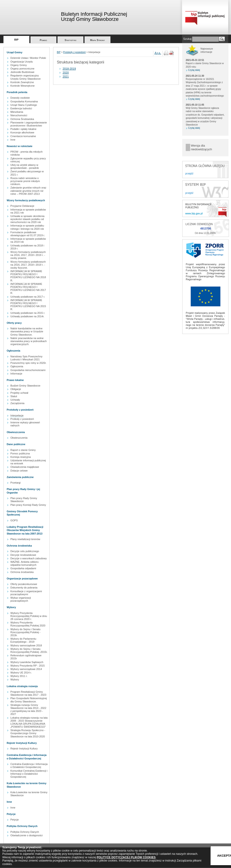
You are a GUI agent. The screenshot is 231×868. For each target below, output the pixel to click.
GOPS (14, 520)
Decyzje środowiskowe (23, 555)
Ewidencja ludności (21, 108)
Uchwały (15, 400)
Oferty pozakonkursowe (24, 584)
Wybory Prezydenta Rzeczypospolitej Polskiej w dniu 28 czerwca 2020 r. (29, 616)
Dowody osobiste (20, 98)
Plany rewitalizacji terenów (25, 539)
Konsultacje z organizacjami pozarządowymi (26, 593)
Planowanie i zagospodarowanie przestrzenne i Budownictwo (29, 124)
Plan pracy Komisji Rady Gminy (28, 505)
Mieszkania (17, 112)
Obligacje (16, 389)
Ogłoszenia (17, 366)
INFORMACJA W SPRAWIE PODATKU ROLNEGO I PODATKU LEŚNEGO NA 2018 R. (28, 276)
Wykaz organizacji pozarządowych (21, 599)
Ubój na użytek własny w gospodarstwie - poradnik (25, 166)
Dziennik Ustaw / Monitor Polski (28, 58)
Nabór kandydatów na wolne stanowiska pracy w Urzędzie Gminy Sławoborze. (27, 331)
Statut (14, 396)
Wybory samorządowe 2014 (26, 669)
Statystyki (71, 40)
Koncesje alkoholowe (22, 132)
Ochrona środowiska (22, 572)
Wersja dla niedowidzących (201, 147)
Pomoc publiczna (20, 453)
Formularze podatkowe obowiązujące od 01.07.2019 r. (28, 234)
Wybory (15, 679)
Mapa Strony (97, 40)
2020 (66, 73)
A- (160, 53)
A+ (157, 53)
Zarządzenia (17, 403)
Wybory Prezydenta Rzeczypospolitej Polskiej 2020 (28, 624)
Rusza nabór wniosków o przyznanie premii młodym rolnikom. (25, 181)
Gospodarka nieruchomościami (28, 370)
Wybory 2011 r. (19, 676)
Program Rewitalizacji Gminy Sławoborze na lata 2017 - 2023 (28, 693)
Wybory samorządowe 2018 (26, 645)
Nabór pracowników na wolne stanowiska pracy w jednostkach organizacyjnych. (29, 341)
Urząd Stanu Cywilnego (24, 105)
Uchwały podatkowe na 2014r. (27, 316)
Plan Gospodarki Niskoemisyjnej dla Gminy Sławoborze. (29, 700)
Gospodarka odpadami (23, 568)
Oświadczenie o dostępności (26, 835)
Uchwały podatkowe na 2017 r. (28, 297)
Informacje (16, 374)
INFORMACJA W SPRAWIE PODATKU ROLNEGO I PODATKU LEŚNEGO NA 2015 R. (28, 305)
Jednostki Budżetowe (22, 72)
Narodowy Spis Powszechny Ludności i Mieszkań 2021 (26, 358)
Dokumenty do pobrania (24, 588)
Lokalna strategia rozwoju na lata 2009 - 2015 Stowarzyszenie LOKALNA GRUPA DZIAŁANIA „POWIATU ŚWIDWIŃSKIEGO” (29, 722)
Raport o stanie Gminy (23, 450)
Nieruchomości (19, 115)
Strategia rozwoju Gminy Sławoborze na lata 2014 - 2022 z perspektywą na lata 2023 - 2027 (28, 710)
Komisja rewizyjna (21, 457)
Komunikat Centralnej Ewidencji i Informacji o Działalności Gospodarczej (29, 774)
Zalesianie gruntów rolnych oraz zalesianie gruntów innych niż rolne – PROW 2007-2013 (28, 191)
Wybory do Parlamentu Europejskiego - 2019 (23, 640)
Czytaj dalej (194, 70)
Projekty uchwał (19, 393)
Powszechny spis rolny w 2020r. (28, 363)
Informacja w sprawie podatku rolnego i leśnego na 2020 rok (27, 227)
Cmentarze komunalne (23, 136)
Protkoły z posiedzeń (22, 419)
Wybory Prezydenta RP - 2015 (27, 666)
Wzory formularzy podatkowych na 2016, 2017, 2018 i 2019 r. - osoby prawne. (28, 255)
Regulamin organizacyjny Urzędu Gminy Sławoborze (26, 77)
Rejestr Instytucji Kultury (24, 748)
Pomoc (43, 40)
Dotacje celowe (19, 471)
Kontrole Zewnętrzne (22, 82)
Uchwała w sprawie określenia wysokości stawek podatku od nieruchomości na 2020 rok (27, 219)
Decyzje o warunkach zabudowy (29, 558)
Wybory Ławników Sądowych (27, 662)
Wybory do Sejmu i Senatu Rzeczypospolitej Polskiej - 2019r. (25, 632)
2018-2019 (69, 69)
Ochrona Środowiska (22, 119)
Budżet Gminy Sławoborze (25, 386)
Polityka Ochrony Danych (25, 832)
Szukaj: (188, 39)
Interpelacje (17, 415)
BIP (16, 40)
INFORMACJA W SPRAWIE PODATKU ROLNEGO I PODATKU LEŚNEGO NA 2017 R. (28, 289)
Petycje (15, 820)
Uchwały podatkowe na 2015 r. (28, 313)
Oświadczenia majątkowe (25, 467)
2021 (66, 77)
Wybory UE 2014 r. (21, 673)
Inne (13, 140)
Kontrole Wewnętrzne (23, 86)
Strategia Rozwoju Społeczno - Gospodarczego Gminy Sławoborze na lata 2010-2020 (28, 733)
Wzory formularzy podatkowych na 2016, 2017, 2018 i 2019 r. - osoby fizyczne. (28, 265)
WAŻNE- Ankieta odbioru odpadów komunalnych (24, 563)
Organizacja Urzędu (22, 62)
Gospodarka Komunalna (24, 101)
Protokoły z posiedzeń (74, 52)
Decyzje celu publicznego (25, 551)
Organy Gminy (19, 65)
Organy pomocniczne (22, 69)
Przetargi (15, 483)
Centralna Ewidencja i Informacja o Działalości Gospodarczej (29, 766)
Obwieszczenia (19, 438)
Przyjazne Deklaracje (22, 206)
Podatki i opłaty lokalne (23, 129)
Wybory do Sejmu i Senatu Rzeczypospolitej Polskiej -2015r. (29, 650)
